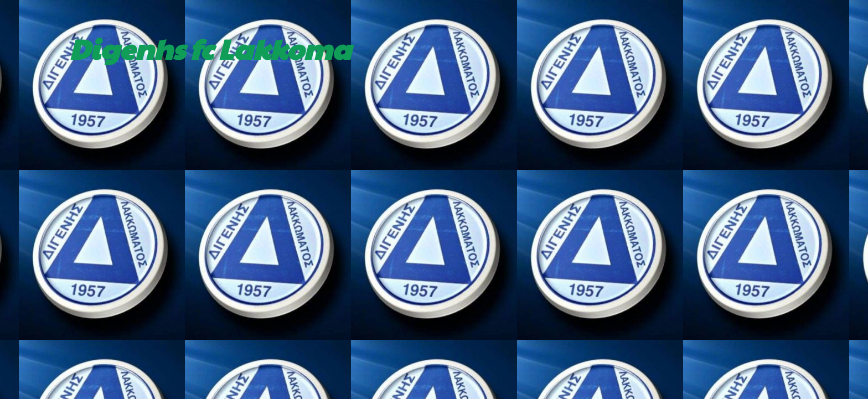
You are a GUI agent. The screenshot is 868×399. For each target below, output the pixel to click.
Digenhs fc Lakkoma (210, 48)
